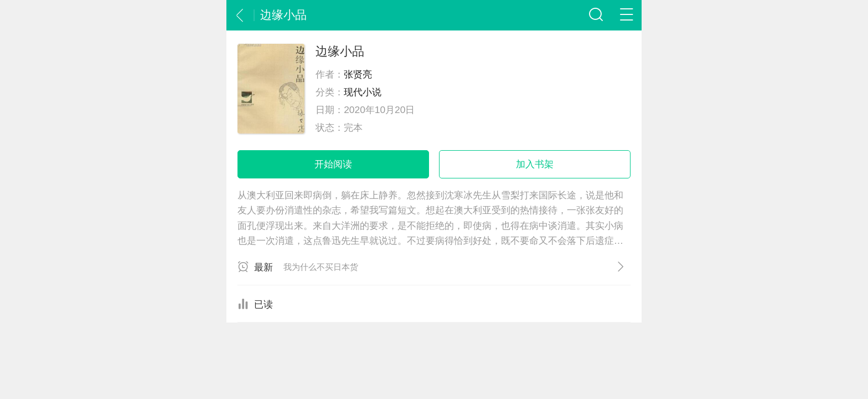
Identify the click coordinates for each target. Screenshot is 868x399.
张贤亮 (358, 74)
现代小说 (363, 92)
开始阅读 (333, 164)
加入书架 (535, 164)
